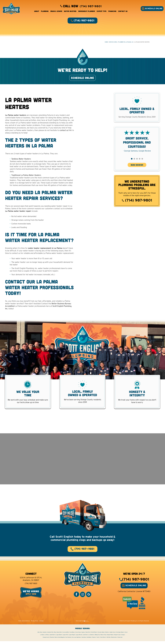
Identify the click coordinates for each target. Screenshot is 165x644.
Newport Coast (117, 638)
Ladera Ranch (52, 638)
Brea (55, 635)
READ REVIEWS (137, 167)
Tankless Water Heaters (21, 161)
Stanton (94, 640)
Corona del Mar (66, 635)
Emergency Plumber (87, 11)
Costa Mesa (72, 635)
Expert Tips (102, 11)
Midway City (97, 638)
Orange (123, 638)
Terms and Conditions (24, 624)
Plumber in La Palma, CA (126, 43)
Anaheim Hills (50, 635)
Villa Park (108, 640)
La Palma (47, 638)
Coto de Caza (78, 635)
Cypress (83, 635)
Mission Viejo (103, 638)
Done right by (82, 624)
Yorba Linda (120, 640)
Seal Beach (89, 640)
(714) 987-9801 (137, 202)
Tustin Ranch (103, 640)
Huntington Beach (120, 635)
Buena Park (59, 635)
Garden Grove (112, 635)
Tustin (98, 640)
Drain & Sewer (56, 11)
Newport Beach (110, 638)
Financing (112, 11)
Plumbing (45, 11)
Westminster (114, 640)
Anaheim (45, 635)
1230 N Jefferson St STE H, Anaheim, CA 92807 (31, 582)
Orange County (46, 640)
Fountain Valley (101, 635)
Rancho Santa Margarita (60, 640)
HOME (106, 43)
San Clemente (68, 640)
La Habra (42, 638)
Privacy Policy (35, 624)
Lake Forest (85, 638)
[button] (132, 160)
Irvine (126, 635)
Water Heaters (70, 11)
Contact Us (123, 11)
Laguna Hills (65, 638)
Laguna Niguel (72, 638)
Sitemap (41, 624)
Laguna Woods (79, 638)
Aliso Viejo (40, 635)
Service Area (113, 43)
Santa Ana (84, 640)
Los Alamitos (91, 638)
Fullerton (107, 635)
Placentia (52, 640)
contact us (64, 132)
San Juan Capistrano (76, 640)
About (37, 11)
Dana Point (88, 635)
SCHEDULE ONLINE (152, 9)
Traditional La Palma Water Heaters (26, 177)
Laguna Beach (59, 638)
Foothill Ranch (94, 635)
